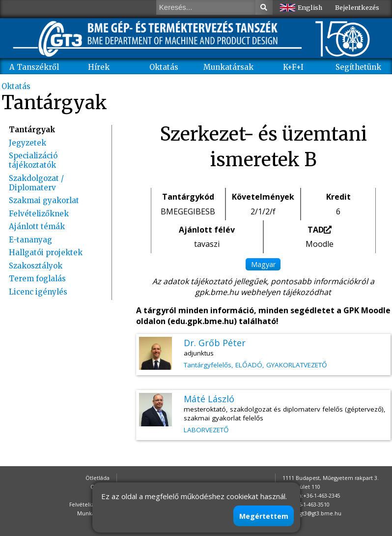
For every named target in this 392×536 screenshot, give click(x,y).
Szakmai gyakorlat (44, 200)
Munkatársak (228, 67)
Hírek (99, 67)
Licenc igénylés (38, 292)
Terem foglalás (37, 279)
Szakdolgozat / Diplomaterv (36, 183)
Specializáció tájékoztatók (33, 160)
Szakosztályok (36, 266)
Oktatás (164, 67)
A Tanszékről (34, 67)
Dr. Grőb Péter (215, 343)
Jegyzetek (28, 143)
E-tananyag (30, 240)
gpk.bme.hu (217, 292)
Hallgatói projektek (46, 253)
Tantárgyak (32, 130)
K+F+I (293, 67)
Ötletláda (98, 478)
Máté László (209, 399)
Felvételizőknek (39, 214)
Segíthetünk (358, 67)
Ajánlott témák (37, 226)
